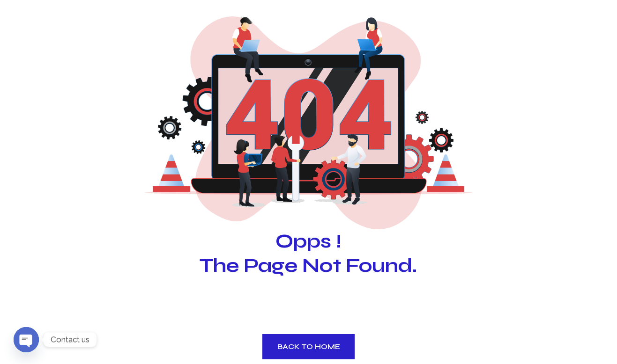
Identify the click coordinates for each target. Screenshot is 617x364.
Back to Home (309, 346)
